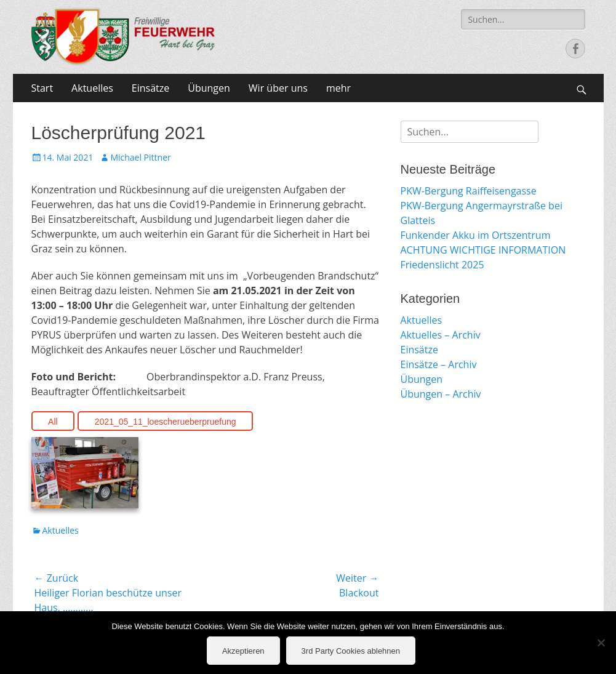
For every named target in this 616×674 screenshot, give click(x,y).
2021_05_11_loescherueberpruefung (166, 422)
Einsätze (150, 88)
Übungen (209, 88)
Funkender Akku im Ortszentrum (476, 235)
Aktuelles (92, 88)
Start (42, 88)
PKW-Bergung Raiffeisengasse (469, 191)
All (53, 422)
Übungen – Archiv (441, 394)
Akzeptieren (243, 651)
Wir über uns (278, 88)
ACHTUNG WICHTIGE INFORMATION (483, 250)
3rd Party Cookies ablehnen (351, 651)
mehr (338, 88)
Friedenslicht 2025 (442, 265)
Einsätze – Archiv (439, 364)
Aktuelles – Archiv (441, 335)
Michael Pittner (140, 157)
